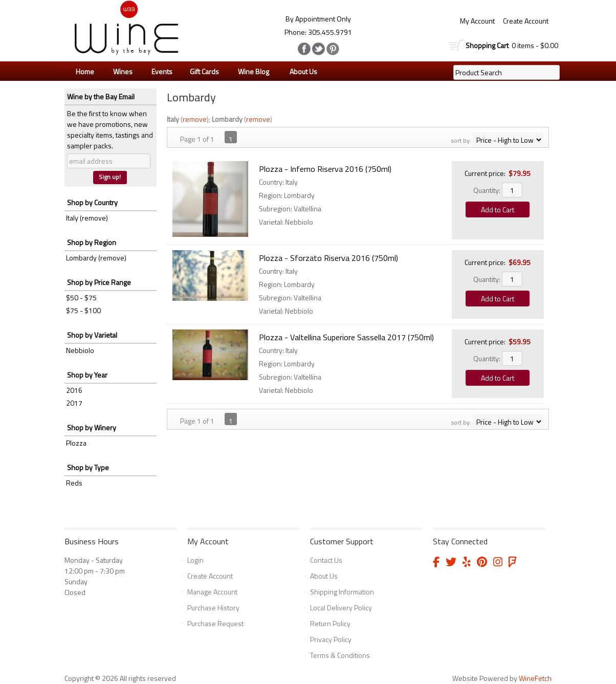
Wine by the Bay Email (101, 96)
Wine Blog (251, 72)
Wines (120, 72)
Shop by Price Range (99, 282)
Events (162, 71)
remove (195, 119)
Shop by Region (92, 242)
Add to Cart (498, 209)
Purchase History (213, 608)
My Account (477, 21)
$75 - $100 (83, 310)
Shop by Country (92, 202)
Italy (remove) (87, 218)
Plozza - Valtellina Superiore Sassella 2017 (346, 337)
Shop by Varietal (92, 335)
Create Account (526, 21)
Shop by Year (87, 375)
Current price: (485, 173)
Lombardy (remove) (96, 258)
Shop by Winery (92, 427)
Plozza (76, 443)
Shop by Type (88, 467)
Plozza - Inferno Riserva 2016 (325, 169)
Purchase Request (215, 623)
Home (85, 71)
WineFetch (535, 678)
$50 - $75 (81, 297)
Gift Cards (204, 71)
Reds (74, 483)
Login (195, 560)
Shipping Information (342, 592)
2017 (74, 403)
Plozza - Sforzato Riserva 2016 (328, 258)
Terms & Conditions (340, 655)
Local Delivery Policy (341, 608)
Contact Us (326, 560)
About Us (301, 72)
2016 (74, 390)
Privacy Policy (331, 639)
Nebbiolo (80, 350)
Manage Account (212, 592)
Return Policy (330, 623)
